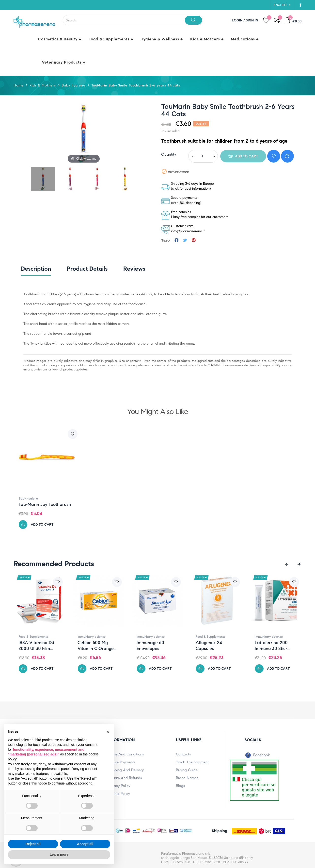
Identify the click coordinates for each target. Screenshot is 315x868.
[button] (108, 732)
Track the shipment (192, 762)
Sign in (252, 20)
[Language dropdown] (282, 5)
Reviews (134, 269)
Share (176, 241)
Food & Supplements (40, 637)
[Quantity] (202, 156)
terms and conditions (126, 754)
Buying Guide (187, 770)
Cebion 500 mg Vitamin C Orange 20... (102, 646)
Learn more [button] (59, 854)
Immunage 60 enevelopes (157, 646)
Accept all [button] (85, 844)
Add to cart (243, 156)
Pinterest (194, 241)
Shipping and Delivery (126, 770)
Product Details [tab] (87, 269)
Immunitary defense (98, 637)
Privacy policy (119, 786)
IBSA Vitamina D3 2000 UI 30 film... (43, 646)
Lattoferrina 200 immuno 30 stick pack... (278, 646)
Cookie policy (119, 794)
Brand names (187, 778)
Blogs (180, 786)
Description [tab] (36, 269)
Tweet (185, 241)
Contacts (183, 754)
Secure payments (122, 762)
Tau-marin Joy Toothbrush (45, 504)
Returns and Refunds (125, 778)
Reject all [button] (33, 844)
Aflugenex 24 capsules (216, 646)
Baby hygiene (28, 499)
